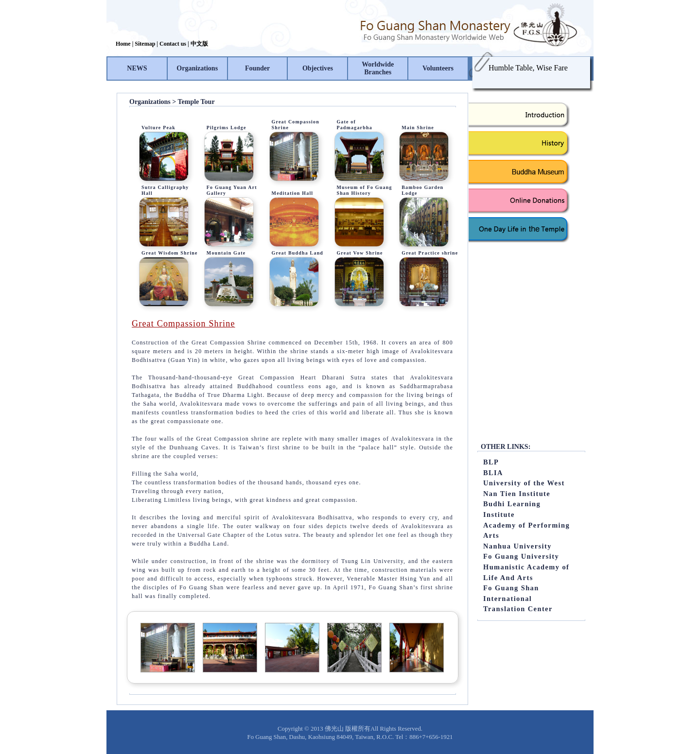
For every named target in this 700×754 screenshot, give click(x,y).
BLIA (493, 473)
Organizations (197, 68)
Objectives (318, 68)
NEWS (137, 68)
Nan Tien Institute (517, 494)
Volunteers (438, 68)
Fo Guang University (521, 556)
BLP (491, 462)
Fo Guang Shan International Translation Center (518, 598)
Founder (257, 68)
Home (123, 44)
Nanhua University (517, 546)
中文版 (199, 44)
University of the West (524, 483)
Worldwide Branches (378, 68)
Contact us (173, 44)
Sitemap (145, 44)
